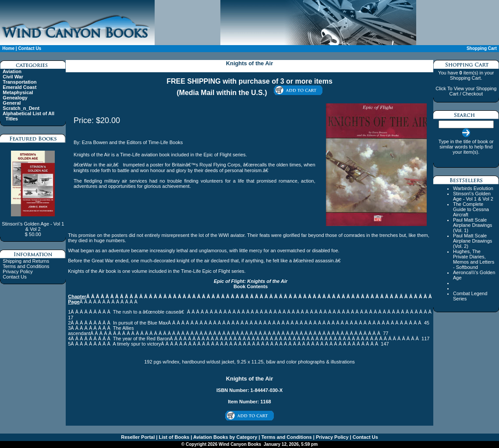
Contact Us (30, 48)
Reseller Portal (138, 437)
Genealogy (15, 98)
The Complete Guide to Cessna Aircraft (471, 209)
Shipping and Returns (26, 261)
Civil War (13, 77)
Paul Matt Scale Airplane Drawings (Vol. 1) (472, 225)
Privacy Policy (18, 272)
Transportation (19, 82)
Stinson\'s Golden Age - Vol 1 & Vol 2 (473, 196)
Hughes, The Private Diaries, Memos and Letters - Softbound (474, 259)
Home (8, 48)
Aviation (12, 71)
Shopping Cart (482, 48)
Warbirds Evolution (473, 188)
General (12, 103)
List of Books (173, 437)
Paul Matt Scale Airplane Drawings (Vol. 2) (472, 241)
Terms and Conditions (26, 266)
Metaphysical (18, 92)
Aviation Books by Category (225, 437)
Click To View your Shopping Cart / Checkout (466, 91)
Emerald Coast (19, 87)
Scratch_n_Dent (21, 108)
